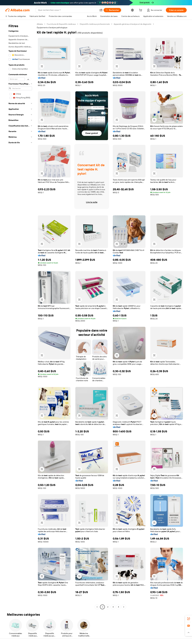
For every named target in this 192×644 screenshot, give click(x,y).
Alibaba (40, 24)
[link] (189, 619)
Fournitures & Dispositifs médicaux (61, 24)
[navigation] (20, 316)
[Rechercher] (112, 10)
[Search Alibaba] (68, 10)
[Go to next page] (124, 607)
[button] (101, 10)
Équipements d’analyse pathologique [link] (52, 28)
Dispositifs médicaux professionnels (95, 24)
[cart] (141, 11)
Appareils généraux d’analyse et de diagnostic (133, 24)
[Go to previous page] (97, 607)
